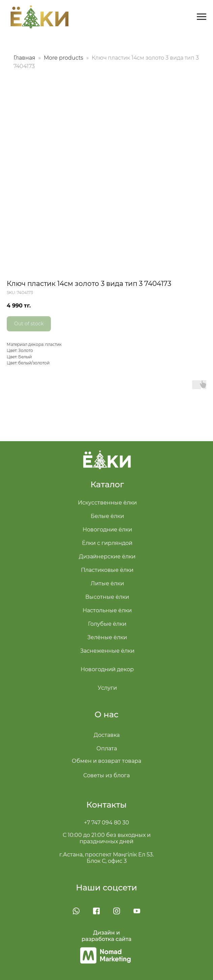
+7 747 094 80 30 (106, 823)
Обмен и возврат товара (106, 761)
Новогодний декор (107, 669)
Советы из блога (106, 775)
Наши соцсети (106, 888)
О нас (107, 714)
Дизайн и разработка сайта (106, 936)
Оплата (107, 748)
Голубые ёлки (107, 624)
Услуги (107, 688)
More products (64, 58)
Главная (24, 58)
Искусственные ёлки (107, 503)
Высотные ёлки (107, 597)
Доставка (107, 735)
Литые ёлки (107, 583)
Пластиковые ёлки (107, 570)
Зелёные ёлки (107, 637)
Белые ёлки (107, 516)
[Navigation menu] (202, 17)
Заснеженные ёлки (107, 651)
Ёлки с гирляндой (107, 543)
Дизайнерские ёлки (107, 557)
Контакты (106, 805)
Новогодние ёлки (107, 530)
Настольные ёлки (107, 610)
